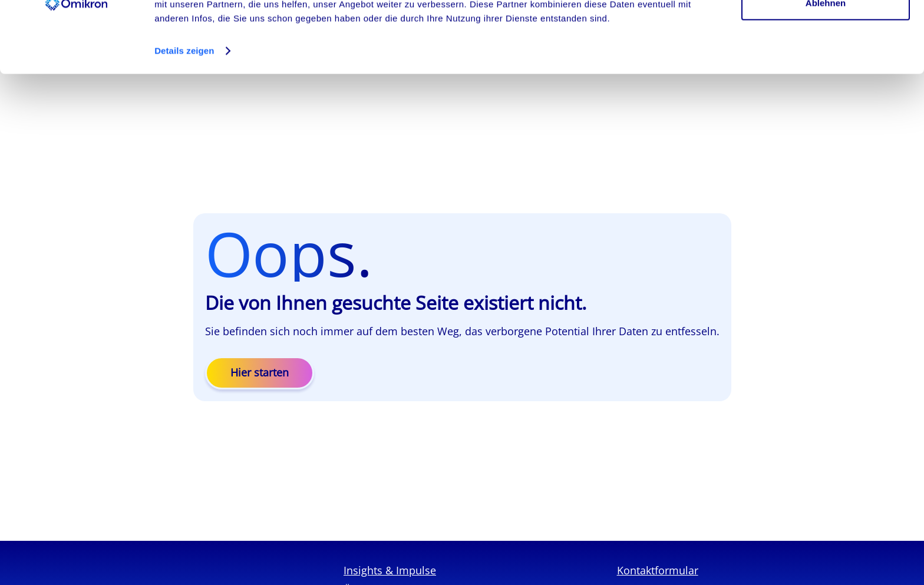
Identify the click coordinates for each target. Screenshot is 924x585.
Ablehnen (826, 70)
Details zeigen (184, 118)
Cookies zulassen (826, 31)
